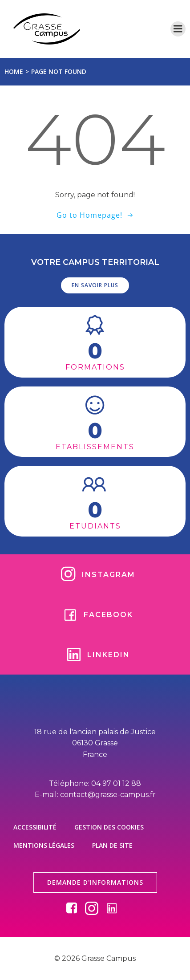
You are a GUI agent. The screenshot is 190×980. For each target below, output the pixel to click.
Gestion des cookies (109, 827)
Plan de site (112, 845)
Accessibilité (35, 827)
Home (14, 71)
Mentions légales (44, 845)
